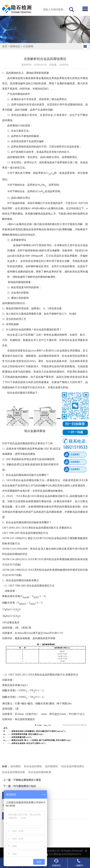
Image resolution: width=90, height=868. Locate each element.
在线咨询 (56, 863)
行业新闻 (28, 46)
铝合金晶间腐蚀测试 (73, 766)
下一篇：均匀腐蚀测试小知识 (20, 786)
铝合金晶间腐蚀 (33, 766)
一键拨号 (79, 863)
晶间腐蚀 (16, 766)
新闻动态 (15, 46)
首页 (5, 46)
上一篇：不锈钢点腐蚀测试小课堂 (22, 780)
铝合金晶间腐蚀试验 (14, 772)
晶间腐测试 (52, 766)
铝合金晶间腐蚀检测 (40, 772)
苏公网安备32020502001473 (63, 854)
